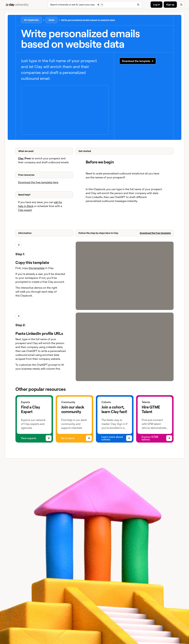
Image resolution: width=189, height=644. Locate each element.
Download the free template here (38, 182)
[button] (181, 5)
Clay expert (25, 210)
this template (37, 268)
